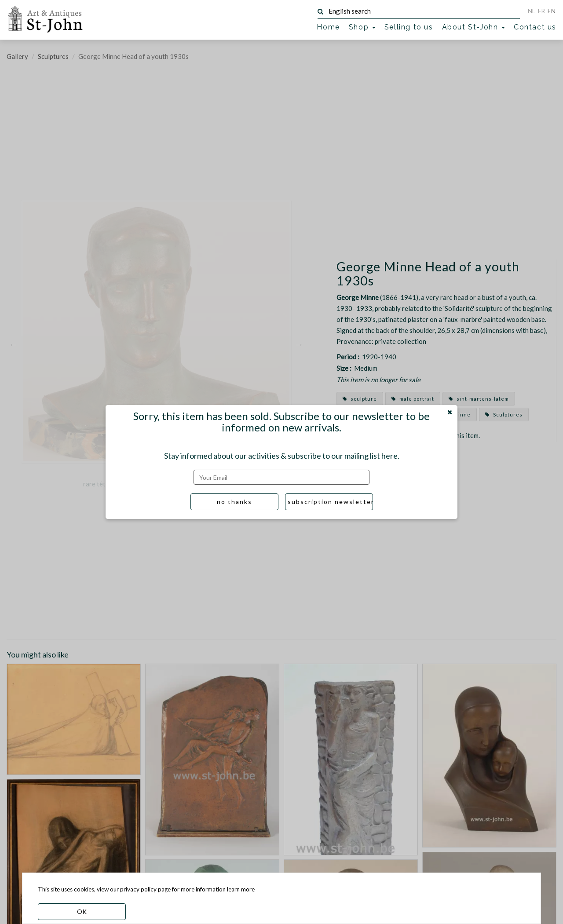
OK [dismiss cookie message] (82, 911)
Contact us (535, 27)
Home (328, 27)
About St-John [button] (473, 27)
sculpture (360, 399)
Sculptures (53, 56)
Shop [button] (362, 27)
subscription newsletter (330, 502)
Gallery (17, 56)
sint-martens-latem (479, 399)
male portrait (413, 399)
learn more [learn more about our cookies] (241, 889)
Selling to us (409, 27)
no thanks (234, 502)
